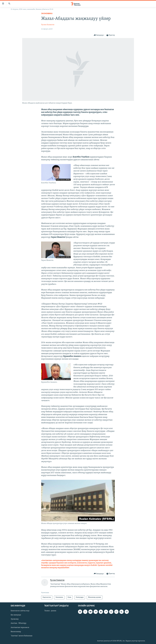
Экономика (47, 14)
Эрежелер (15, 619)
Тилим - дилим (50, 611)
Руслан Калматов (48, 25)
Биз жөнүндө (16, 615)
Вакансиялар (16, 632)
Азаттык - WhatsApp (19, 623)
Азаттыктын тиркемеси (20, 627)
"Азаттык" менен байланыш (22, 636)
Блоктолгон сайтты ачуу (20, 611)
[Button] (99, 35)
